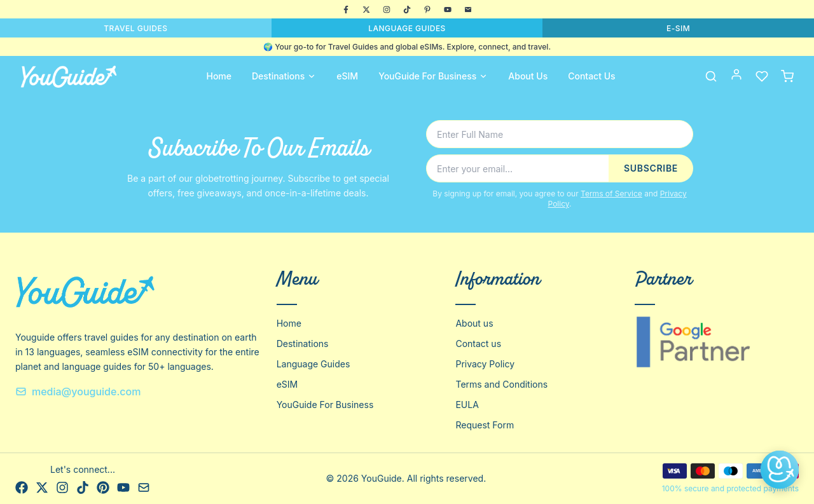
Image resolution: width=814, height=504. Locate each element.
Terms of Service (611, 194)
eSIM (347, 76)
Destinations (284, 76)
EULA (467, 405)
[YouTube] (448, 10)
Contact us (478, 344)
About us (474, 323)
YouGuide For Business (433, 76)
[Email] (468, 10)
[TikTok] (407, 10)
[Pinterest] (427, 10)
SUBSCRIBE (651, 168)
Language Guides (314, 364)
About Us (528, 76)
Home (219, 76)
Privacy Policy (485, 364)
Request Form (485, 425)
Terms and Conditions (501, 384)
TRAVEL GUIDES (135, 28)
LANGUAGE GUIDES (407, 28)
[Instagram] (387, 10)
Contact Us (591, 76)
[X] (366, 10)
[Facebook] (346, 10)
